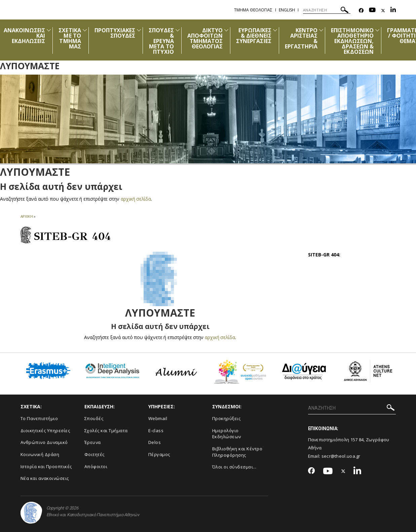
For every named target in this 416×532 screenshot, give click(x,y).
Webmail (158, 418)
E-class (156, 431)
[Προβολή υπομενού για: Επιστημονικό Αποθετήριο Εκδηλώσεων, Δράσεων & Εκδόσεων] (377, 30)
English (287, 10)
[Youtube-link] (372, 11)
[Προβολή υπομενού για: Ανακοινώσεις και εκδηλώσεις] (49, 30)
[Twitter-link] (383, 11)
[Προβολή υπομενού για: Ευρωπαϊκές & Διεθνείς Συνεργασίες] (275, 30)
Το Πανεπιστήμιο (39, 418)
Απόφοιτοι (96, 466)
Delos (155, 442)
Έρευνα (93, 442)
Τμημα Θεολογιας (253, 10)
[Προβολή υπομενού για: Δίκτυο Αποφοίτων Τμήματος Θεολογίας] (226, 30)
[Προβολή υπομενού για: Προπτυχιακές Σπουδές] (139, 30)
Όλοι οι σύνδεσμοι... (234, 467)
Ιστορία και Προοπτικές (46, 466)
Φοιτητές (94, 454)
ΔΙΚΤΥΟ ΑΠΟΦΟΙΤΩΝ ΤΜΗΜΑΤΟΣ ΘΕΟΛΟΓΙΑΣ (205, 38)
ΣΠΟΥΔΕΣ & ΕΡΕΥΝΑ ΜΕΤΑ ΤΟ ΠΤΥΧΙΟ (161, 41)
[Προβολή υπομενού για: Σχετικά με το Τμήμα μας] (85, 30)
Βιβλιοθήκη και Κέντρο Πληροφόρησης (237, 452)
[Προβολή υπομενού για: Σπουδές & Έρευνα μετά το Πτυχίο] (178, 30)
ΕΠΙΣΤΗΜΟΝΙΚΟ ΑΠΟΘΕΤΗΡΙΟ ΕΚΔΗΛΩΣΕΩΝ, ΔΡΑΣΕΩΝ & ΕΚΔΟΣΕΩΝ (352, 41)
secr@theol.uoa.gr (341, 456)
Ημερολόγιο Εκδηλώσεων (227, 434)
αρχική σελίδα (136, 199)
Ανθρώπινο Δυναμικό (44, 442)
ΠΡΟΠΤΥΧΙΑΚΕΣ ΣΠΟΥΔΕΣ (115, 33)
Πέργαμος (159, 454)
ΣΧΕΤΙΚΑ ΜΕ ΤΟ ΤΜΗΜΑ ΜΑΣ (70, 38)
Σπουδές (94, 418)
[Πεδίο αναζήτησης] (327, 10)
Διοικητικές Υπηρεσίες (45, 431)
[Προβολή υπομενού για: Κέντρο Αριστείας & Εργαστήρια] (321, 30)
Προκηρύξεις (226, 418)
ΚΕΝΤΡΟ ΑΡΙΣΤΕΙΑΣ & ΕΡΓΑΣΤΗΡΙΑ (301, 38)
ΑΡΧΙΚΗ (27, 216)
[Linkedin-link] (393, 11)
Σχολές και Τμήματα (106, 431)
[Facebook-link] (361, 11)
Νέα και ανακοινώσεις (45, 478)
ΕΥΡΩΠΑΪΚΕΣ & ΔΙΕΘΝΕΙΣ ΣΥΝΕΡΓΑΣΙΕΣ (254, 36)
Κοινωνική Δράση (40, 454)
